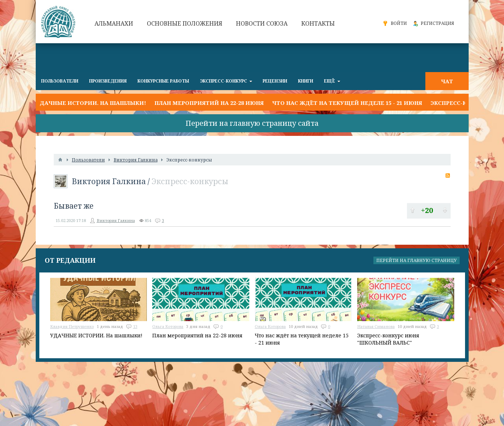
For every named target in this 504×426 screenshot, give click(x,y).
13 (135, 326)
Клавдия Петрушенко (72, 326)
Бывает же (74, 206)
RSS (448, 176)
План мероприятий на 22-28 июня (209, 103)
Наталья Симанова (376, 326)
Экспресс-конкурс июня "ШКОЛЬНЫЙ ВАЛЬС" (388, 339)
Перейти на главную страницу (417, 260)
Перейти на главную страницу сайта (252, 123)
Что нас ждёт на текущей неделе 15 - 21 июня (347, 103)
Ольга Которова (168, 326)
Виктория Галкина (109, 181)
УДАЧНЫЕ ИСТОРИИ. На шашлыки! (91, 103)
